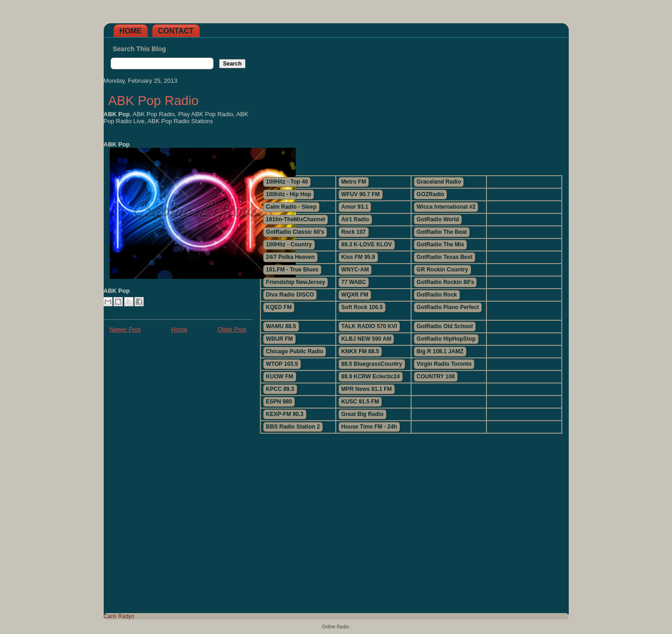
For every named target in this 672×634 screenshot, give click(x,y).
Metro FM (354, 182)
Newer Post (125, 329)
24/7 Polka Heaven (290, 257)
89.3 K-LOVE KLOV (367, 244)
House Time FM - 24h (369, 427)
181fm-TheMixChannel (296, 219)
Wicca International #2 (446, 207)
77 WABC (354, 282)
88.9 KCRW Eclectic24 (371, 376)
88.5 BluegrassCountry (372, 364)
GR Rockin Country (442, 270)
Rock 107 (354, 232)
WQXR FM (355, 295)
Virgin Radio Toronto (444, 364)
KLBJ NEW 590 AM (366, 339)
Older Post (232, 329)
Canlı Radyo (119, 616)
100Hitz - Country (289, 244)
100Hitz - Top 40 (287, 182)
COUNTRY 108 (436, 376)
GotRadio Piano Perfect (448, 307)
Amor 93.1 (355, 207)
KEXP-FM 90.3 (285, 414)
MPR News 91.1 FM (367, 389)
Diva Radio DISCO (290, 295)
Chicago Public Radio (295, 351)
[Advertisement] (411, 103)
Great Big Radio (363, 414)
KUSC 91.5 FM (360, 402)
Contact (176, 31)
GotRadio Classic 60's (295, 232)
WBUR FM (279, 339)
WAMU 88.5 (281, 326)
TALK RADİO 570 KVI (369, 326)
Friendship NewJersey (296, 282)
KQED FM (279, 307)
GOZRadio (430, 194)
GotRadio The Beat (442, 232)
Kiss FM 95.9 (358, 257)
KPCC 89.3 (280, 389)
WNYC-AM (355, 270)
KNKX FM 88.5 (360, 351)
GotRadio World (438, 219)
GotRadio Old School (445, 326)
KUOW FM (280, 376)
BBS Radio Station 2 (293, 427)
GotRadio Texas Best (445, 257)
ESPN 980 (279, 402)
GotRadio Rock (437, 295)
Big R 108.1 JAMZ (440, 351)
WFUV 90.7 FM (361, 194)
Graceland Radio (439, 182)
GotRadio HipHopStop (446, 339)
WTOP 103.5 (282, 364)
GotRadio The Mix (440, 244)
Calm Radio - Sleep (291, 207)
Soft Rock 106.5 (362, 307)
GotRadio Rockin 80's (446, 282)
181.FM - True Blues (292, 270)
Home (131, 31)
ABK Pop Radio (154, 101)
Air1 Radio (355, 219)
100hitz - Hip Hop (289, 194)
